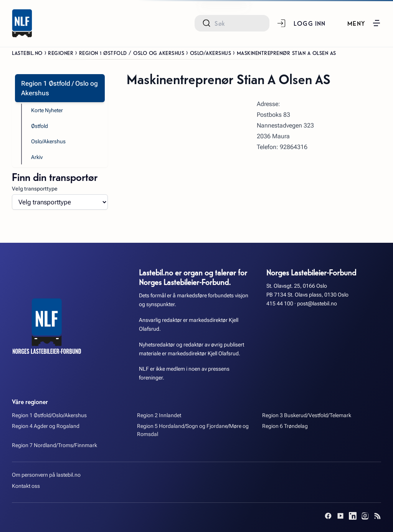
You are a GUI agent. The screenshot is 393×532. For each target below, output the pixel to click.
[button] (364, 23)
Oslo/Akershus (211, 53)
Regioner (61, 53)
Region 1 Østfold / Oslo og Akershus (132, 53)
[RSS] (377, 516)
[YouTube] (340, 516)
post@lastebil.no (317, 304)
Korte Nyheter (47, 110)
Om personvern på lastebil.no (46, 475)
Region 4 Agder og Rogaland (46, 426)
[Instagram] (365, 516)
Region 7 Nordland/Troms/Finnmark (54, 445)
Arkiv (37, 157)
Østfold (40, 126)
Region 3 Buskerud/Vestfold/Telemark (307, 415)
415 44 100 (280, 304)
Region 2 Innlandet (159, 415)
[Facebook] (328, 516)
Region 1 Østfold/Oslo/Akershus (49, 415)
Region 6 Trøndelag (285, 426)
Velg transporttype (35, 189)
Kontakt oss (26, 486)
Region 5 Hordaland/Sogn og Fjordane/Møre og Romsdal (193, 430)
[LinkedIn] (353, 516)
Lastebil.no (27, 53)
